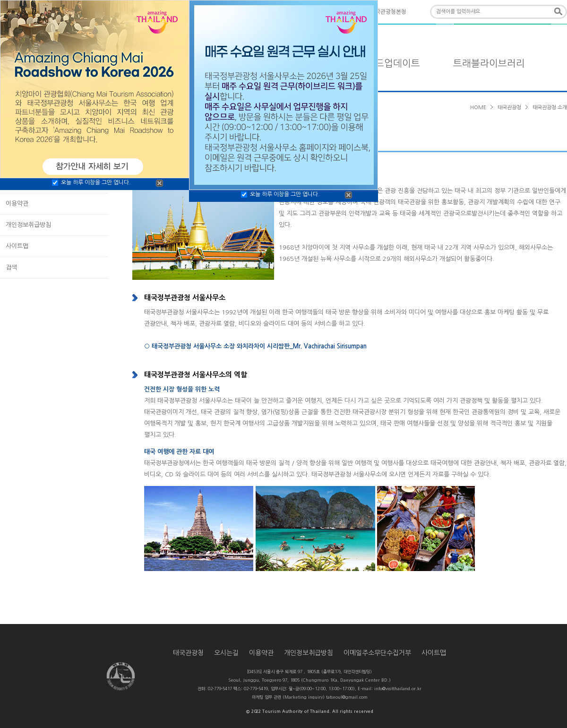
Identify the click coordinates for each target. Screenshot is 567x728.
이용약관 (17, 204)
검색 (11, 267)
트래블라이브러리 (489, 63)
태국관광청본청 (388, 12)
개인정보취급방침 (28, 225)
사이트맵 (17, 246)
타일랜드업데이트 (384, 63)
